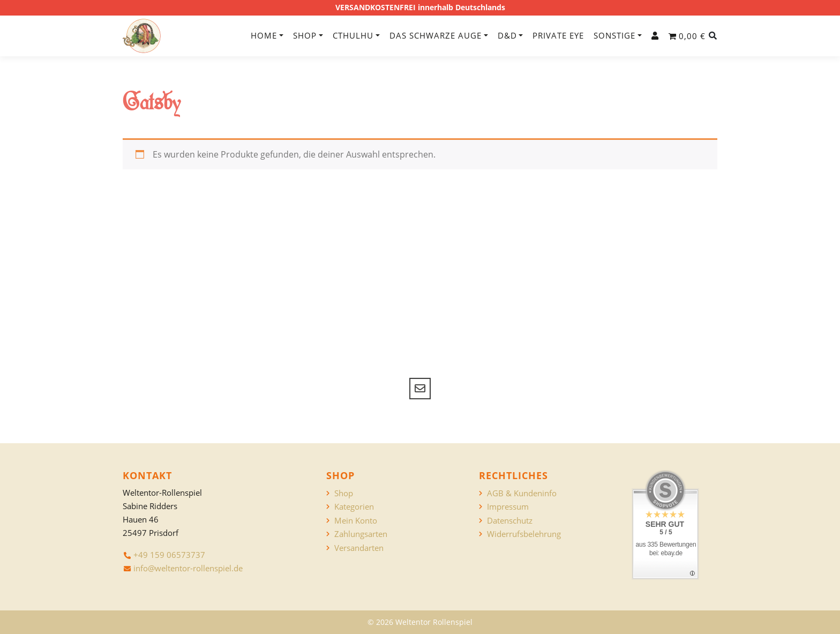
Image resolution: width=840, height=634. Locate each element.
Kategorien (354, 507)
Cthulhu (353, 35)
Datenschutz (510, 521)
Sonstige (614, 35)
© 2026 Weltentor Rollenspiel (420, 622)
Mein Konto (356, 521)
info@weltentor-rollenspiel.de (188, 568)
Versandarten (359, 548)
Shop (305, 35)
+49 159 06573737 (169, 555)
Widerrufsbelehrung (524, 534)
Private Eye (558, 35)
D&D (507, 35)
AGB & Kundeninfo (522, 493)
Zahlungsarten (361, 534)
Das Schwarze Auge (436, 35)
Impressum (508, 507)
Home (264, 35)
